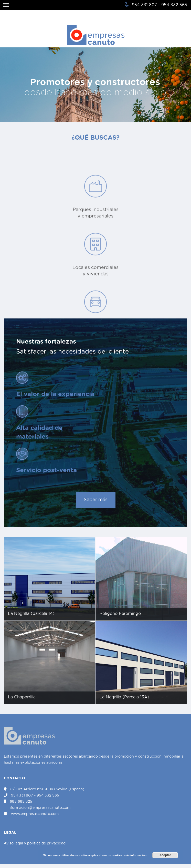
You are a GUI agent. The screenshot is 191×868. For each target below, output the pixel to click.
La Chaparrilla (22, 697)
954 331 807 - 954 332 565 (160, 5)
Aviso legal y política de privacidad (35, 843)
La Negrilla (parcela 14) (31, 614)
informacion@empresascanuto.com (39, 808)
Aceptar (165, 855)
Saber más (96, 500)
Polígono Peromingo (120, 614)
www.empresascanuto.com (35, 814)
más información (135, 855)
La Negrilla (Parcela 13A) (124, 697)
